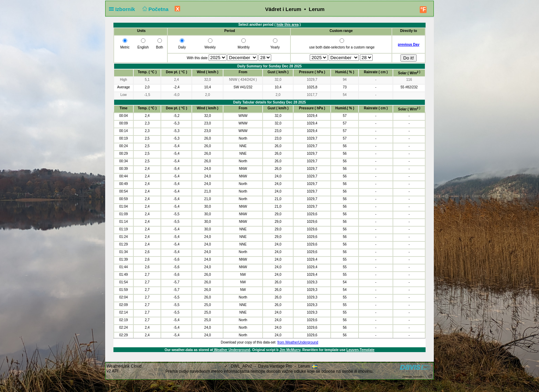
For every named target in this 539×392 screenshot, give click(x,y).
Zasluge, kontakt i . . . (417, 377)
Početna (155, 9)
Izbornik (123, 9)
